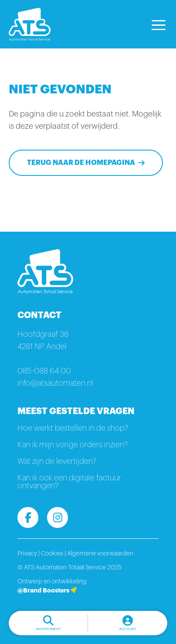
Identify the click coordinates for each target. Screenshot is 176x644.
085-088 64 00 (44, 371)
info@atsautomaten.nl (55, 383)
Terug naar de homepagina (81, 163)
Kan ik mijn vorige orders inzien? (73, 445)
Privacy (27, 554)
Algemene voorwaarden (100, 554)
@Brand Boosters (47, 590)
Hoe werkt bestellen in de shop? (73, 428)
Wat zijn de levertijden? (57, 461)
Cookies (52, 554)
